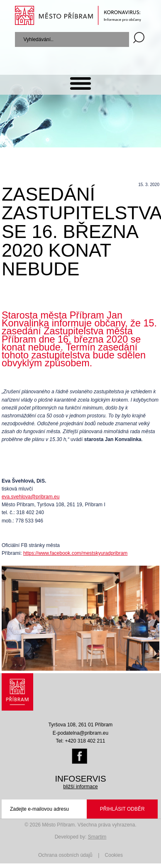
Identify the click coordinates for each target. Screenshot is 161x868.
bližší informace (80, 787)
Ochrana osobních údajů (65, 855)
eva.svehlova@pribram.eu (31, 497)
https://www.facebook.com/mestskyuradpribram (75, 553)
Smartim (97, 837)
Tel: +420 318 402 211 (80, 741)
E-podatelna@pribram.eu (80, 733)
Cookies (114, 855)
